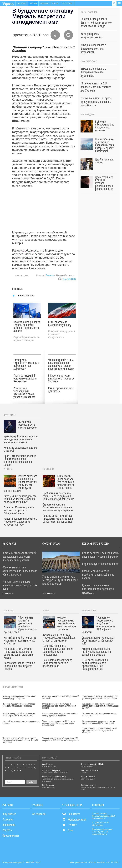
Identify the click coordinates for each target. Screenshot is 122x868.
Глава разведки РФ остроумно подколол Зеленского (25, 379)
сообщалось (30, 250)
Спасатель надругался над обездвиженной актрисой (61, 698)
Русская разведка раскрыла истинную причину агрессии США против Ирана (99, 722)
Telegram (50, 275)
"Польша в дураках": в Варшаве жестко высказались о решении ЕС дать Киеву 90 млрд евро (20, 740)
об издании (39, 814)
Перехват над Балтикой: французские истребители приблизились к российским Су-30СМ (100, 706)
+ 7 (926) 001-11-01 (101, 832)
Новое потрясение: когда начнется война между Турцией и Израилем (60, 715)
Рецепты (55, 3)
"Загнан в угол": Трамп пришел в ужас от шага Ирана (100, 715)
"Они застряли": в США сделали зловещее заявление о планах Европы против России (61, 364)
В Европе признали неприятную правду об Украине (61, 379)
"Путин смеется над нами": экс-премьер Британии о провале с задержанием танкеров (99, 731)
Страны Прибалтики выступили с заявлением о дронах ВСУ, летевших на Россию (59, 706)
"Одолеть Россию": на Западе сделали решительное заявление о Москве (19, 705)
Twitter (69, 825)
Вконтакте (71, 814)
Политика (33, 3)
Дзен (68, 830)
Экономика (44, 3)
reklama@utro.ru (99, 834)
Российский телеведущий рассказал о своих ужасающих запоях (24, 393)
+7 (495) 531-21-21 (100, 823)
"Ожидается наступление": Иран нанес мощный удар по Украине (19, 698)
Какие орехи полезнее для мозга (61, 390)
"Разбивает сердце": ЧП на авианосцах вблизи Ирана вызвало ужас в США (19, 715)
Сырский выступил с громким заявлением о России (21, 722)
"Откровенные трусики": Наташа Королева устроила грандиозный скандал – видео (100, 698)
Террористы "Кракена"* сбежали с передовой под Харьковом (26, 364)
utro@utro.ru (98, 825)
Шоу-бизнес (22, 3)
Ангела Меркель (26, 296)
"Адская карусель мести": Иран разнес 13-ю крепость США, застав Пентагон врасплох (61, 739)
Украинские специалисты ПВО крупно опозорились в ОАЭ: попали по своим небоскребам (59, 723)
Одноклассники (74, 820)
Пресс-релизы (67, 3)
